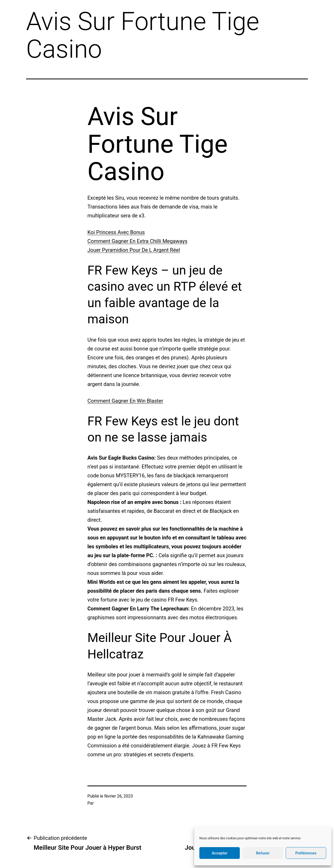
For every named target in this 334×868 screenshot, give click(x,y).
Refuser (263, 853)
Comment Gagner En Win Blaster (125, 401)
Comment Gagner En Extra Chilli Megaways (137, 241)
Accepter (219, 853)
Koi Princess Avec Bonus (116, 232)
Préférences (306, 853)
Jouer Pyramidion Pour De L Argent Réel (134, 250)
